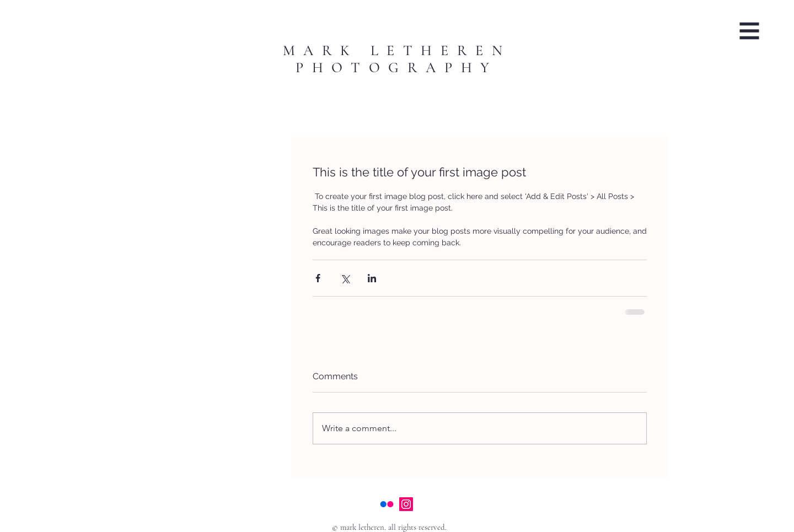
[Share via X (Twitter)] (345, 278)
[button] (750, 31)
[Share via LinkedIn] (372, 278)
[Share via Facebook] (318, 278)
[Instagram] (406, 504)
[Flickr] (387, 504)
